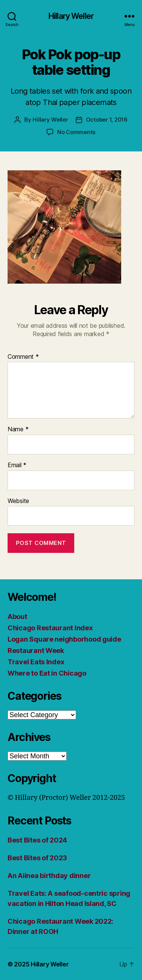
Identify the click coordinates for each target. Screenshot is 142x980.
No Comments (76, 132)
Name (18, 429)
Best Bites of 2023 (37, 858)
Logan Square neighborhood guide (64, 639)
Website (18, 501)
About (17, 617)
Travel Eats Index (36, 662)
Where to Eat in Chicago (47, 673)
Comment (23, 357)
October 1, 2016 (107, 120)
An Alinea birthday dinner (49, 876)
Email (17, 465)
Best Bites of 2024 (37, 840)
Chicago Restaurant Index (50, 628)
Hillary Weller (71, 16)
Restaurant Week (36, 651)
